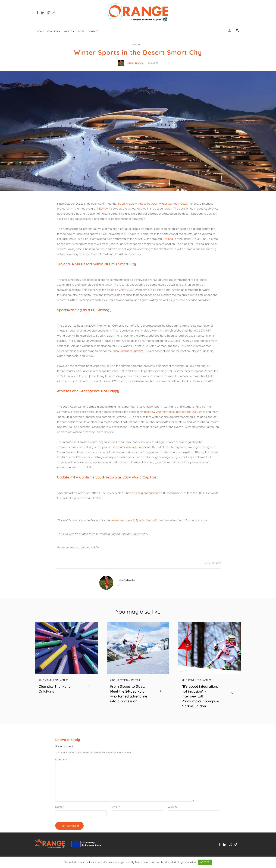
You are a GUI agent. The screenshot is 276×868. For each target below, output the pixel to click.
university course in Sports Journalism (135, 520)
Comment (61, 760)
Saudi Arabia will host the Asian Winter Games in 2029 (153, 204)
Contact (93, 31)
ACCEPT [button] (205, 862)
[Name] (238, 30)
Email (116, 807)
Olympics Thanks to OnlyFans (55, 689)
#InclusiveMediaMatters (53, 680)
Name (60, 807)
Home (40, 31)
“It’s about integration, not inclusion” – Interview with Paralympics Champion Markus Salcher (200, 696)
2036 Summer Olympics (128, 351)
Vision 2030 (126, 290)
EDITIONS (53, 31)
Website (173, 807)
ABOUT (68, 31)
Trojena (168, 239)
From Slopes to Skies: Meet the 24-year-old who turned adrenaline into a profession (129, 694)
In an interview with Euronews (131, 447)
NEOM (101, 208)
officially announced (145, 493)
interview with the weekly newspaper (172, 412)
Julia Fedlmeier (136, 63)
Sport (137, 45)
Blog (81, 31)
